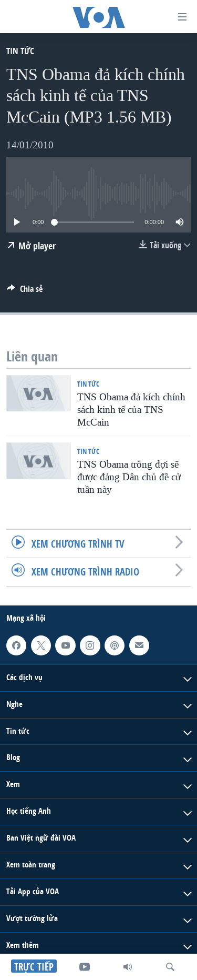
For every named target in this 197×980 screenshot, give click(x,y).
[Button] (25, 292)
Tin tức (20, 51)
